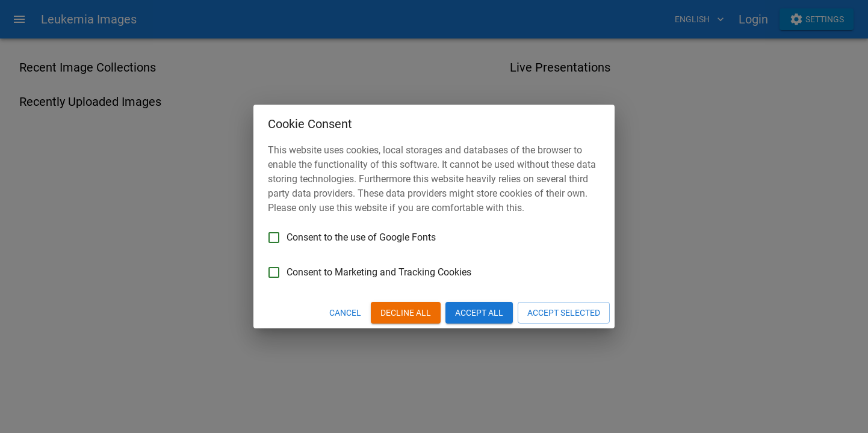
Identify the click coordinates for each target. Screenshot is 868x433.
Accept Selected (564, 313)
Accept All (479, 313)
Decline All (406, 313)
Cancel (345, 313)
